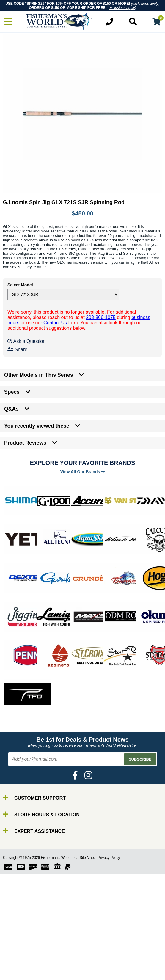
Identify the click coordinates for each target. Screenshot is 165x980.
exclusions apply (145, 4)
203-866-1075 (101, 317)
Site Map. (87, 858)
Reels (18, 953)
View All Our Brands (83, 472)
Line (16, 958)
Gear (17, 969)
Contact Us (55, 323)
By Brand (22, 942)
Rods (17, 947)
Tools (17, 974)
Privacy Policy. (109, 858)
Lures (18, 963)
